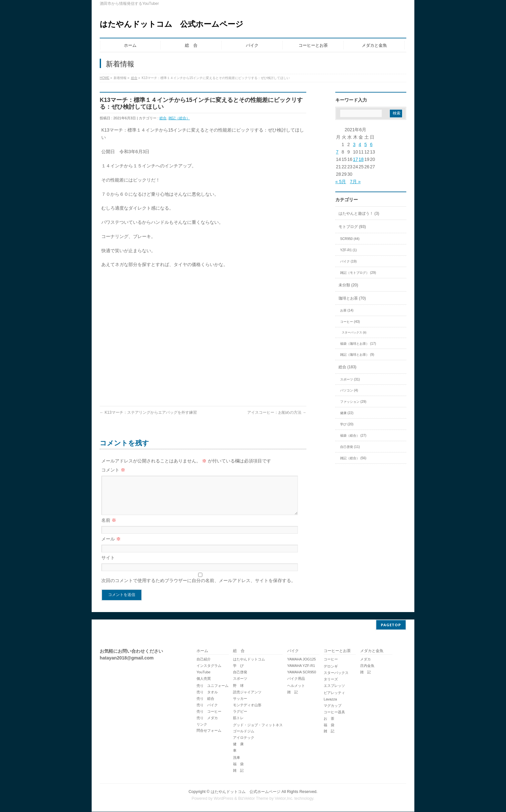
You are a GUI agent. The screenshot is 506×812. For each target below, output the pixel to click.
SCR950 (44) (350, 239)
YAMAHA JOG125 (302, 659)
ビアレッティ (334, 693)
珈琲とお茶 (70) (352, 298)
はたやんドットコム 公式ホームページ (172, 24)
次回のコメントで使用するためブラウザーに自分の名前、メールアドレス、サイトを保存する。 (198, 588)
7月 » (355, 182)
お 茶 (329, 719)
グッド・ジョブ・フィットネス (258, 725)
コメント (113, 470)
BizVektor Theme (253, 799)
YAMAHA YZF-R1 (301, 666)
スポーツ (240, 679)
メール (111, 547)
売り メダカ (207, 718)
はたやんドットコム (249, 659)
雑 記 (238, 771)
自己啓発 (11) (350, 447)
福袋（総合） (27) (353, 436)
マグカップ (333, 706)
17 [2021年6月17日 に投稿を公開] (356, 159)
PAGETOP (391, 625)
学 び (238, 666)
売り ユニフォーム (213, 686)
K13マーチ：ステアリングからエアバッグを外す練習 (148, 412)
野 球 (238, 686)
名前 (109, 528)
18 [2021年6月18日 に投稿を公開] (361, 159)
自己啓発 (240, 672)
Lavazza (330, 699)
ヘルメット (296, 686)
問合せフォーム (209, 731)
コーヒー (331, 659)
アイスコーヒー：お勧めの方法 (277, 412)
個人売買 (204, 679)
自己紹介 (204, 659)
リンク (202, 725)
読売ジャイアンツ (247, 692)
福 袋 (238, 764)
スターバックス (336, 673)
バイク (293, 651)
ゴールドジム (244, 731)
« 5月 (341, 182)
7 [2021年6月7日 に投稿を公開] (337, 152)
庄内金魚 (367, 666)
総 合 (239, 651)
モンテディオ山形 (247, 705)
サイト (108, 565)
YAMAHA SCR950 (302, 672)
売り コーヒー (209, 712)
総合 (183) (347, 367)
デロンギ (331, 667)
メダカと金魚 (372, 651)
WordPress (223, 799)
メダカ (365, 659)
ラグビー (240, 712)
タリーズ (331, 679)
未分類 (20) (348, 285)
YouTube (203, 672)
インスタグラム (209, 666)
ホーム (202, 651)
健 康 (238, 744)
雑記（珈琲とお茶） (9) (357, 355)
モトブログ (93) (352, 227)
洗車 (237, 758)
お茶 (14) (347, 310)
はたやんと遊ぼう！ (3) (359, 213)
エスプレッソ (334, 686)
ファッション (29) (353, 402)
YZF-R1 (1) (348, 250)
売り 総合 (205, 699)
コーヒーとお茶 (337, 651)
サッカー (240, 699)
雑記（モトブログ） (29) (358, 273)
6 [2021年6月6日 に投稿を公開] (371, 144)
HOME (105, 78)
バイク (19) (348, 261)
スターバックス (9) (354, 332)
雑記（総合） (179, 118)
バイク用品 (296, 679)
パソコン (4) (349, 390)
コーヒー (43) (350, 322)
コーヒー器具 (334, 712)
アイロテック (244, 738)
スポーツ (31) (350, 379)
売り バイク (207, 705)
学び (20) (347, 424)
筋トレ (238, 718)
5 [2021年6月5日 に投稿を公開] (366, 144)
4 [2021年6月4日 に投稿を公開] (360, 144)
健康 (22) (347, 413)
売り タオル (207, 692)
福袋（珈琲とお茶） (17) (358, 344)
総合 (134, 78)
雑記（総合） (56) (353, 458)
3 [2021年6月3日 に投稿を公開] (354, 144)
